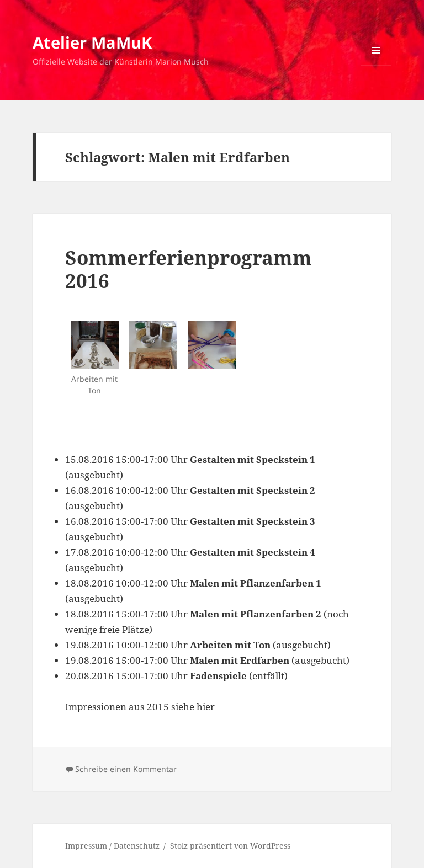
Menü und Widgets (376, 65)
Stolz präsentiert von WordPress (230, 846)
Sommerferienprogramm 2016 (189, 269)
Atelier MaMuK (92, 42)
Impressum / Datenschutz (112, 846)
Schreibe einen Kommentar (126, 769)
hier (206, 707)
